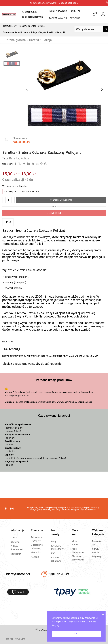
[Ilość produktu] (8, 200)
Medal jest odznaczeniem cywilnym (26, 237)
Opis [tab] (8, 222)
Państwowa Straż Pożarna (32, 26)
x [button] (103, 613)
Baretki (75, 11)
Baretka (14, 158)
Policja (34, 33)
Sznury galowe (58, 18)
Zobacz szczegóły (47, 3)
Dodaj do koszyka (63, 200)
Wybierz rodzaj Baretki (14, 186)
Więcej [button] (55, 625)
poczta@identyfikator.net (17, 396)
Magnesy (75, 18)
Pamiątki (61, 33)
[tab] (8, 222)
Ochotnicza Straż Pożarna (16, 33)
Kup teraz (56, 213)
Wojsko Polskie (47, 33)
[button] (27, 89)
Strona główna (16, 40)
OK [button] (76, 634)
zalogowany (26, 364)
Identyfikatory (58, 11)
